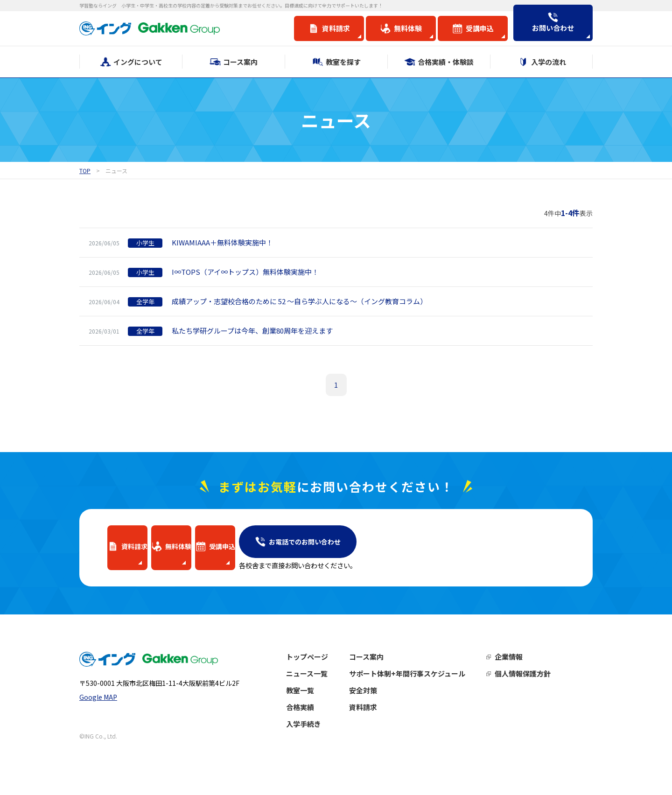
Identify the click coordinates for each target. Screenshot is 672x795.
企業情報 (528, 666)
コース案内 (385, 666)
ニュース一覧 (326, 683)
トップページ (326, 666)
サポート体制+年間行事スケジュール (426, 683)
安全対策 (382, 700)
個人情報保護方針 (542, 683)
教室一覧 (319, 700)
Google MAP (98, 717)
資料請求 (382, 716)
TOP (85, 171)
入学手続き (323, 733)
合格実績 (319, 716)
